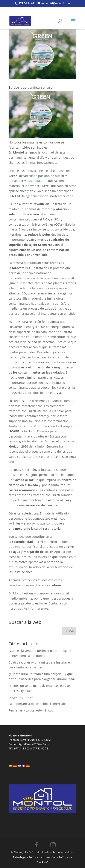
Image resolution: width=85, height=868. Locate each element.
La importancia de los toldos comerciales (38, 704)
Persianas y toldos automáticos (31, 710)
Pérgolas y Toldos (21, 697)
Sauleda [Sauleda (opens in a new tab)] (34, 181)
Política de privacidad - (44, 857)
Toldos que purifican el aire (31, 87)
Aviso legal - (21, 857)
